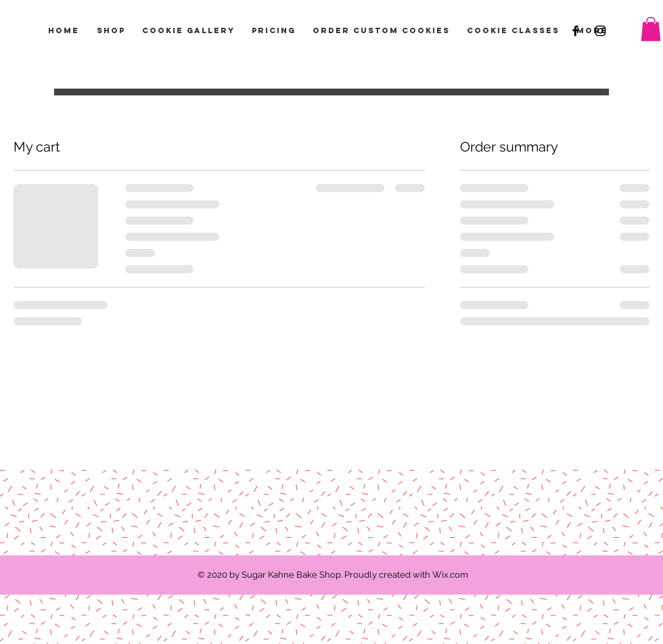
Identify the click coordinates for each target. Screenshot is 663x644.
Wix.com (450, 575)
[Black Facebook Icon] (575, 31)
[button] (651, 29)
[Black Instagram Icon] (600, 31)
